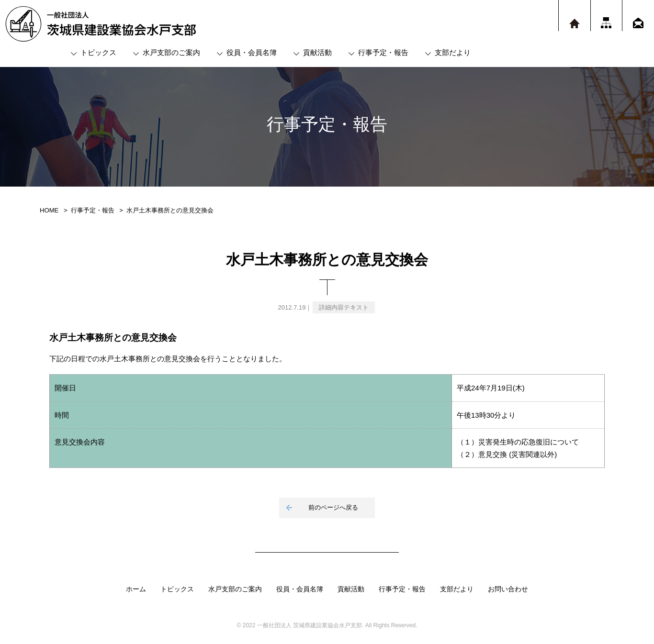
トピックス (98, 52)
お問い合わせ (508, 589)
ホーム (136, 589)
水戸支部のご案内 (171, 52)
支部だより (453, 52)
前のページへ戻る (333, 507)
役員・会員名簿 (252, 52)
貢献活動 (317, 52)
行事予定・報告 (383, 52)
